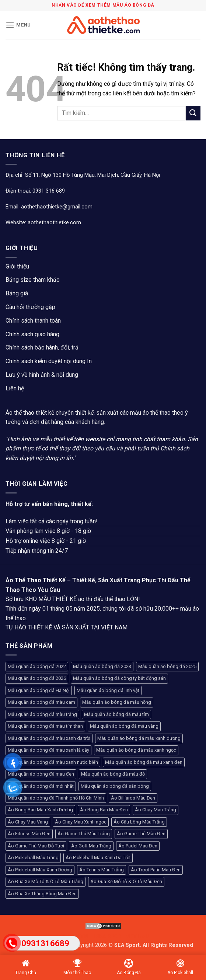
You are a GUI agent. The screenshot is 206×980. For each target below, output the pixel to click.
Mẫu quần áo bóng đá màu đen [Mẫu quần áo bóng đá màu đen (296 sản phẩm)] (41, 774)
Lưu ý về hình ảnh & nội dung (42, 375)
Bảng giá (17, 293)
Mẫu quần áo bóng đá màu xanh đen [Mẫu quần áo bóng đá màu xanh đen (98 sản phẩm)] (144, 762)
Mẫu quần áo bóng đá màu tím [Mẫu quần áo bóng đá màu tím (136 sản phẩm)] (116, 714)
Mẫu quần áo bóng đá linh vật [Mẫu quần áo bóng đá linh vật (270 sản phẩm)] (108, 690)
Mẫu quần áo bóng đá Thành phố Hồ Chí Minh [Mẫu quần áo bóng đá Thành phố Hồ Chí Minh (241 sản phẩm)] (56, 798)
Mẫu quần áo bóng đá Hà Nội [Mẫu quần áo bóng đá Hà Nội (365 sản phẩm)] (39, 690)
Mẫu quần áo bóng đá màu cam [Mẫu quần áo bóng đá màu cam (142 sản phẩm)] (41, 702)
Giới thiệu (17, 266)
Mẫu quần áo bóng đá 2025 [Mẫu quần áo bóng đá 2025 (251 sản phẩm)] (167, 666)
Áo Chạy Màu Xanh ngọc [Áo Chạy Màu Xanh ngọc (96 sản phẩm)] (81, 822)
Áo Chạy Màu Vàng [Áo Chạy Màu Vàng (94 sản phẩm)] (28, 822)
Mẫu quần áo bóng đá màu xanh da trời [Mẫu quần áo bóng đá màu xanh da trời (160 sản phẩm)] (49, 738)
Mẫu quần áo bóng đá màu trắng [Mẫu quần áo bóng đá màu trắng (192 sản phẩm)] (42, 714)
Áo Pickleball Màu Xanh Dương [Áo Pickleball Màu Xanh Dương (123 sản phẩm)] (40, 870)
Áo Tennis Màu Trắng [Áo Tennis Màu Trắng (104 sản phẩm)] (102, 870)
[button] (18, 25)
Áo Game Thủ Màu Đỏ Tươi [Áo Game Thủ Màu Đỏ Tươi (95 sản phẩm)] (36, 846)
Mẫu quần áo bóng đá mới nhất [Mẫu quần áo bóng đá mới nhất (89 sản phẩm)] (41, 786)
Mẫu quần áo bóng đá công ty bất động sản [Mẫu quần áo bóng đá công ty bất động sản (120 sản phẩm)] (119, 678)
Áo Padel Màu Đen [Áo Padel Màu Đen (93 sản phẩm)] (138, 846)
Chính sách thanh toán (33, 321)
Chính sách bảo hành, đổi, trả (42, 347)
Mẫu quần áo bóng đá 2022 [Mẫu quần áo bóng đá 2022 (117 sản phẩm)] (37, 666)
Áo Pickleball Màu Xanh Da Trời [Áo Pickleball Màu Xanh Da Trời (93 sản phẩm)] (98, 858)
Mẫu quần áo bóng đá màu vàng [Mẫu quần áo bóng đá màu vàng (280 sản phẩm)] (124, 726)
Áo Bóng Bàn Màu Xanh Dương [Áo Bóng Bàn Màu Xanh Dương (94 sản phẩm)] (40, 810)
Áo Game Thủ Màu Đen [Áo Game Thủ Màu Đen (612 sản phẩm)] (141, 834)
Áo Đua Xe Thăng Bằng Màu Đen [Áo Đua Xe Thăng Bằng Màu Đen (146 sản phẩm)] (42, 894)
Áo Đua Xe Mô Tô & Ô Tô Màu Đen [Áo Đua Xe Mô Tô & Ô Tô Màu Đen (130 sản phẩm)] (126, 881)
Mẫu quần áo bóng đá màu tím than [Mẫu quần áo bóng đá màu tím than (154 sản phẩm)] (45, 726)
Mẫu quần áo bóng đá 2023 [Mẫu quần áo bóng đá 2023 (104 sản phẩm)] (102, 666)
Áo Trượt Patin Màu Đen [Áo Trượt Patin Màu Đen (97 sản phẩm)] (156, 870)
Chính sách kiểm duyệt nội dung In (49, 361)
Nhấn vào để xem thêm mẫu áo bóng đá (103, 5)
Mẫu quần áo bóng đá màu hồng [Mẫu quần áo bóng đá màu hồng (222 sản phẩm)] (117, 702)
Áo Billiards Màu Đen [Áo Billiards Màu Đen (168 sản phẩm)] (133, 798)
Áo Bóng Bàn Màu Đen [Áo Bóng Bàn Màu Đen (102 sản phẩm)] (104, 810)
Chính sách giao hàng (32, 334)
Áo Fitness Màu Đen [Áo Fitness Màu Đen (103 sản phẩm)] (29, 834)
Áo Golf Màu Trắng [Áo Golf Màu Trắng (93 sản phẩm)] (91, 846)
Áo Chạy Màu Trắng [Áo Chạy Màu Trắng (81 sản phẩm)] (156, 810)
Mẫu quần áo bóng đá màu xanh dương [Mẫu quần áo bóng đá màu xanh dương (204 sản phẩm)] (139, 738)
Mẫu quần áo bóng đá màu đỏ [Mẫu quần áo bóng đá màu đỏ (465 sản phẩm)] (113, 774)
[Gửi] (193, 113)
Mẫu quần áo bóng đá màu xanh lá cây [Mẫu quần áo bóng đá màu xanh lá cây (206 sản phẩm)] (48, 750)
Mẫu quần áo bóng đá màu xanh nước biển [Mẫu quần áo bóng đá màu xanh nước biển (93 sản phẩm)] (53, 762)
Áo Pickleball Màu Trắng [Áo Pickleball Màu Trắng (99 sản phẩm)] (33, 858)
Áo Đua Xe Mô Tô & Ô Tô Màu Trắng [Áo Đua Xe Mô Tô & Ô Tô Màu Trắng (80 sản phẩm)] (46, 881)
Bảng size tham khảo (33, 280)
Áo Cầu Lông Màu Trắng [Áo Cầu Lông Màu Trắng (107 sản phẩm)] (139, 822)
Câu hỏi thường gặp (30, 307)
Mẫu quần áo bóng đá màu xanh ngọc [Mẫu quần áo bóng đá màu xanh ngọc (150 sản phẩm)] (136, 750)
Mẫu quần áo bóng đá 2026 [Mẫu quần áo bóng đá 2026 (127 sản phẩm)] (37, 678)
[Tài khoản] (183, 25)
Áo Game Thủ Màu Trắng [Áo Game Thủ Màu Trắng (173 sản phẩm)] (84, 834)
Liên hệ (15, 388)
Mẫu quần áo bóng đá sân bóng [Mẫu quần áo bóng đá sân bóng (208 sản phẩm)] (115, 786)
